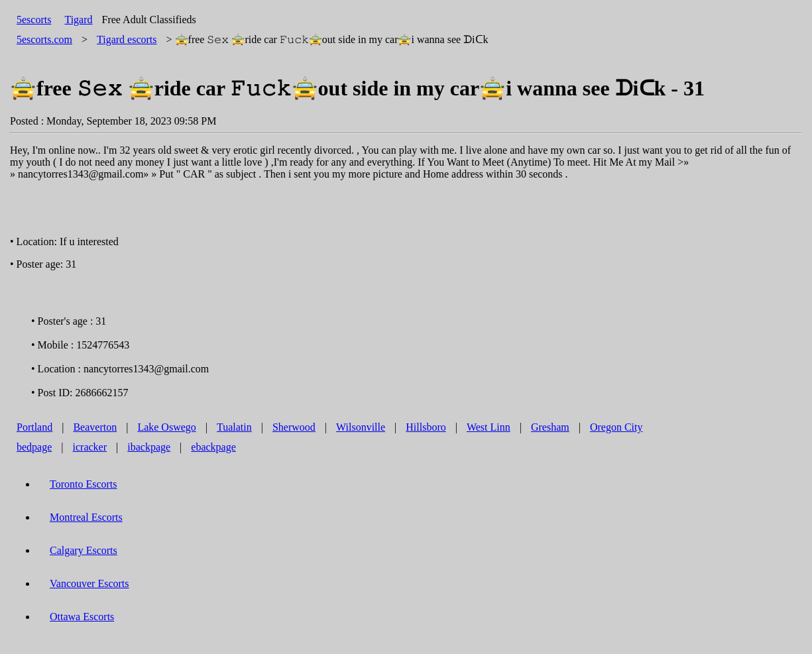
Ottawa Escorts (82, 617)
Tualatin (234, 427)
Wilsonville (361, 427)
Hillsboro (426, 427)
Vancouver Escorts (89, 583)
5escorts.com (44, 39)
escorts (127, 39)
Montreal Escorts (86, 517)
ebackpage (213, 447)
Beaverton (95, 427)
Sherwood (294, 427)
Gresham (550, 427)
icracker (90, 447)
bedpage (34, 447)
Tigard (78, 20)
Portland (34, 427)
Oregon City (616, 427)
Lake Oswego (166, 427)
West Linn (489, 427)
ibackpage (149, 447)
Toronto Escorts (84, 484)
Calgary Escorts (84, 550)
